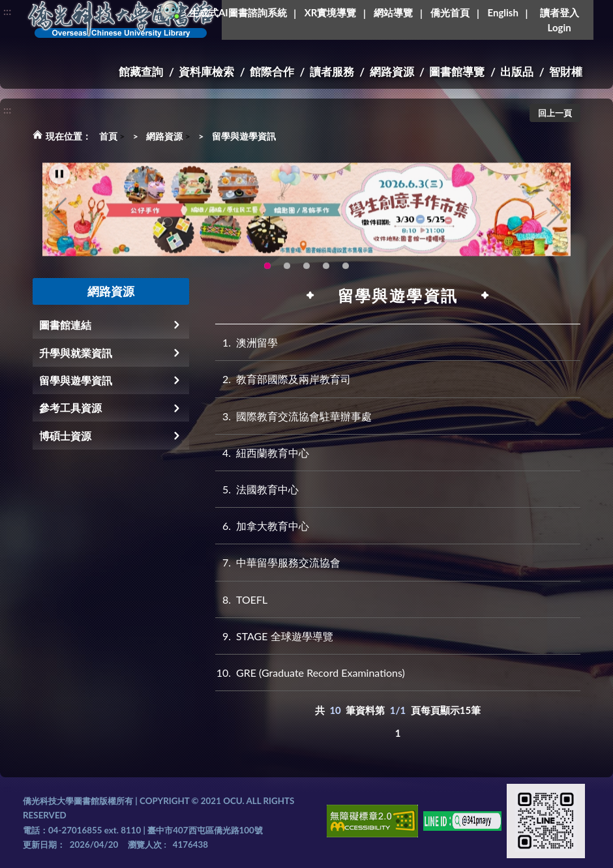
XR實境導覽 (331, 12)
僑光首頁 (450, 12)
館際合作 (272, 71)
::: (7, 11)
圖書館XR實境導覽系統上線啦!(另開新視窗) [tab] (306, 272)
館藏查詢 (141, 71)
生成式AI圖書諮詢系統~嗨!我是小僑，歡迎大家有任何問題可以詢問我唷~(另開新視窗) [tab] (346, 272)
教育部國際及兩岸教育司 (283, 379)
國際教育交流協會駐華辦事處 (293, 416)
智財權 (566, 71)
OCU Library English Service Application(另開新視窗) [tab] (287, 272)
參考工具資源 (70, 408)
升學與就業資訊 (76, 353)
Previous (59, 219)
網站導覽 (393, 12)
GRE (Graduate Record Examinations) (310, 673)
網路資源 (392, 71)
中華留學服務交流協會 (278, 562)
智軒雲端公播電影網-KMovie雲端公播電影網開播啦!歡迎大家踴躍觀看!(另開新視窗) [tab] (326, 272)
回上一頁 (555, 113)
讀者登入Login (560, 20)
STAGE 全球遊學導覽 (274, 636)
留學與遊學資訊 (244, 136)
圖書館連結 (65, 325)
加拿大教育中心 (262, 526)
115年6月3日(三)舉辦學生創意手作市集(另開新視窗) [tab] (267, 272)
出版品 (517, 71)
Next (554, 219)
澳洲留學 (247, 342)
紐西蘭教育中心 (262, 453)
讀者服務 (332, 71)
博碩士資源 (65, 436)
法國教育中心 (257, 489)
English (502, 12)
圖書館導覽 (457, 71)
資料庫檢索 (206, 71)
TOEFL (241, 599)
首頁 (108, 136)
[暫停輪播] (59, 180)
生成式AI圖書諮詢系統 (238, 12)
